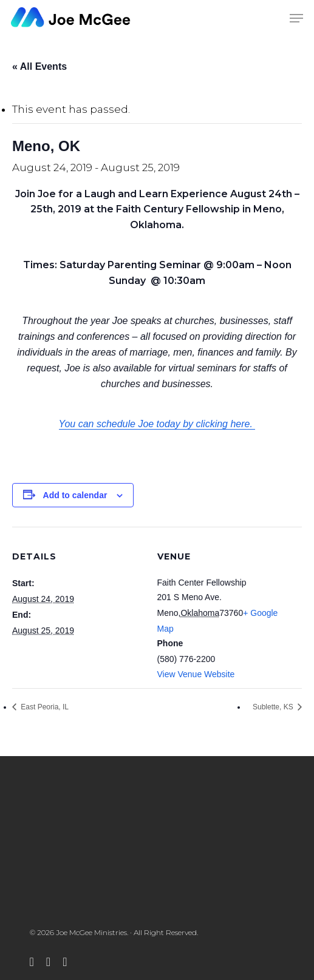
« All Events (39, 66)
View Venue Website (196, 674)
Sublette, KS (274, 707)
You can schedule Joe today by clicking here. (157, 424)
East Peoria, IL (44, 707)
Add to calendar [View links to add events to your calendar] (75, 495)
